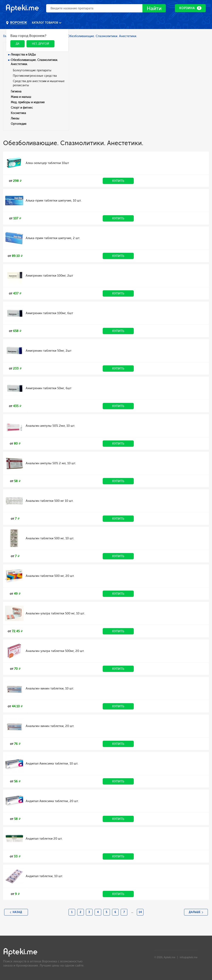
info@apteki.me (189, 957)
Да (17, 44)
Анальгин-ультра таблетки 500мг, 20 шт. (55, 651)
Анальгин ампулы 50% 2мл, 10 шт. (50, 426)
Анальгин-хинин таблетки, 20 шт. (50, 726)
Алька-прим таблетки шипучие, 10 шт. (54, 201)
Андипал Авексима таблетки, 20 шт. (52, 801)
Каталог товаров (45, 23)
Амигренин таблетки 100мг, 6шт (49, 313)
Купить (118, 181)
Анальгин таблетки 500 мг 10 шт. (50, 501)
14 (140, 912)
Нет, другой (40, 44)
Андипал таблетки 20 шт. (44, 839)
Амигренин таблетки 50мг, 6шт (49, 388)
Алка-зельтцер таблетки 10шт (47, 163)
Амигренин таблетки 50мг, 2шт (49, 351)
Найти (154, 8)
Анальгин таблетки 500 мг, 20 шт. (50, 576)
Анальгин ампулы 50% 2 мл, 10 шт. (51, 463)
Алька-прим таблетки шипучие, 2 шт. (53, 238)
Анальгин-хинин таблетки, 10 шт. (50, 688)
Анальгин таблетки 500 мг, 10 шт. (50, 538)
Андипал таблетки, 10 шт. (44, 876)
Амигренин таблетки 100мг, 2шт (49, 276)
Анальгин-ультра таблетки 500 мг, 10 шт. (55, 613)
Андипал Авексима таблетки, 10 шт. (52, 764)
